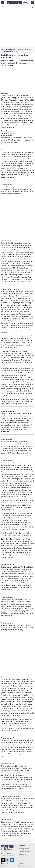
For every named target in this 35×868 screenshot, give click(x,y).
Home (3, 49)
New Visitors (23, 866)
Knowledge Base (11, 49)
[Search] (16, 7)
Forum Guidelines (25, 852)
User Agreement (24, 849)
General (29, 49)
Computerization (7, 51)
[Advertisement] (17, 29)
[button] (3, 860)
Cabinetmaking (21, 49)
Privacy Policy (23, 855)
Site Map (4, 866)
